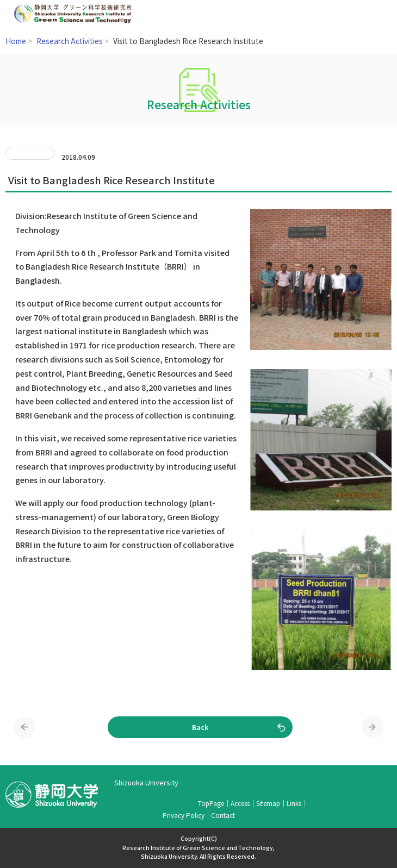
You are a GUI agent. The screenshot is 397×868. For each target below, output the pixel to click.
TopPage (211, 803)
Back (200, 727)
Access (240, 803)
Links (294, 803)
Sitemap (268, 803)
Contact (223, 815)
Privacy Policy (184, 815)
